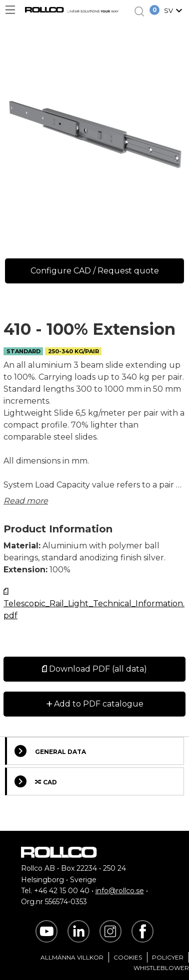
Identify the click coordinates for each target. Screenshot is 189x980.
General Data (50, 751)
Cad (36, 781)
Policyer (168, 957)
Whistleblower (161, 968)
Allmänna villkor (72, 957)
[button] (174, 11)
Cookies (128, 957)
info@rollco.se (120, 891)
